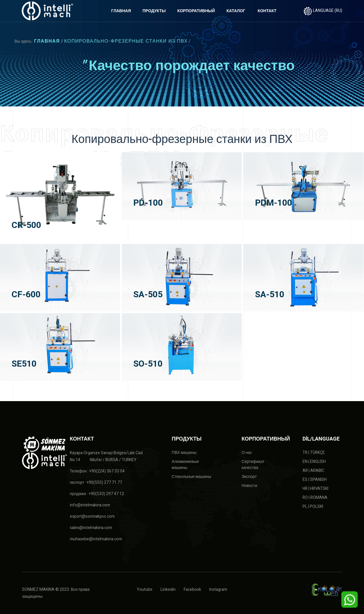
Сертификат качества (253, 465)
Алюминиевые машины (185, 465)
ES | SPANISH (315, 480)
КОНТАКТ (267, 11)
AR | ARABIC (313, 471)
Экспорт (249, 477)
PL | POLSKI (313, 507)
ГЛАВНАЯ (121, 11)
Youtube (145, 589)
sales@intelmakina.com (91, 528)
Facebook (192, 589)
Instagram (218, 589)
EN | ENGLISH (314, 462)
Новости (249, 486)
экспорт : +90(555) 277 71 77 (96, 482)
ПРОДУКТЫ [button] (154, 11)
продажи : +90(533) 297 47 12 (97, 494)
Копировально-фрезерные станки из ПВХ (126, 41)
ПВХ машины (184, 453)
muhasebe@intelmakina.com (96, 539)
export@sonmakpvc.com (92, 516)
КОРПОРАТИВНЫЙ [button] (196, 11)
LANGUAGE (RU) (323, 11)
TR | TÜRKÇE (314, 453)
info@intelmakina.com (90, 505)
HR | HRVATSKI (315, 489)
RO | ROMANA (315, 498)
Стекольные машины (192, 477)
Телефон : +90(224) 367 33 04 (97, 471)
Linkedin (168, 589)
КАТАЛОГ (236, 11)
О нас (247, 453)
